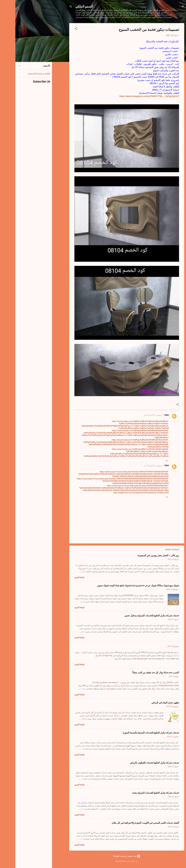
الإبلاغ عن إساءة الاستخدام (24, 74)
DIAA (151, 415)
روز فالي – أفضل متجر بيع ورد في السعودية (143, 555)
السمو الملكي (69, 6)
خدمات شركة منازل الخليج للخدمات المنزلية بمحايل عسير (136, 615)
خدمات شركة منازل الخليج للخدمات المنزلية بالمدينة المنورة (135, 733)
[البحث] (55, 7)
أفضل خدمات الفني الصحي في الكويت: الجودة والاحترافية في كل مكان (130, 823)
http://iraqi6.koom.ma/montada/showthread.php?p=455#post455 (126, 493)
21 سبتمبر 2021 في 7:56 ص (138, 466)
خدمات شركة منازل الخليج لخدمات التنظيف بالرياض (139, 763)
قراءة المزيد (64, 577)
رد (151, 460)
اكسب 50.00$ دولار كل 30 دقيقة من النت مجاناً (140, 672)
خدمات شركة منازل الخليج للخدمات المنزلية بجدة (140, 793)
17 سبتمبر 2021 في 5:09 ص (138, 415)
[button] (61, 29)
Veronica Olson (105, 861)
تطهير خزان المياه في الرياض (150, 703)
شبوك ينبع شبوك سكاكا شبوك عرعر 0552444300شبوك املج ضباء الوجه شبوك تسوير (123, 585)
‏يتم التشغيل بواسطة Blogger (111, 856)
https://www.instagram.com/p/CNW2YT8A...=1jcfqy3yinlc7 (134, 96)
